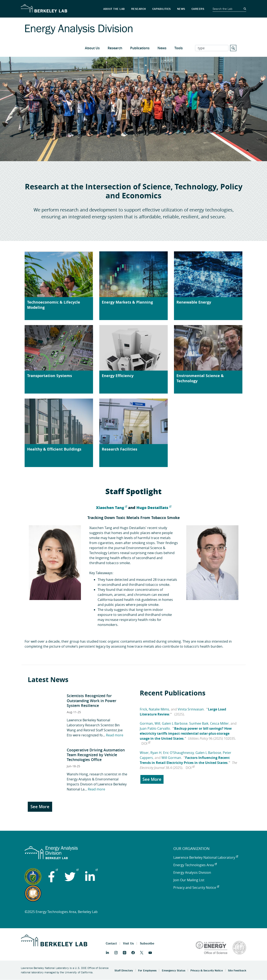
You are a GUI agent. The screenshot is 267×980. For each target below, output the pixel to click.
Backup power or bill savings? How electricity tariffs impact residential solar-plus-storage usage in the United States (186, 733)
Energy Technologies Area (195, 865)
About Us (92, 48)
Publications (140, 48)
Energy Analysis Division (192, 872)
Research (115, 48)
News (162, 48)
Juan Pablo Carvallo (155, 728)
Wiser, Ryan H (151, 753)
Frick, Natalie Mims (154, 709)
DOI (146, 743)
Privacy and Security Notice (196, 888)
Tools (179, 48)
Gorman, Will (150, 723)
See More (40, 807)
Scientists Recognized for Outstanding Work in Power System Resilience (92, 701)
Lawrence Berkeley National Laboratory (206, 857)
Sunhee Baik (199, 723)
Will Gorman (171, 758)
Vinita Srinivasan (191, 709)
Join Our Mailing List (189, 880)
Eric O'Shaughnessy (178, 753)
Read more (115, 735)
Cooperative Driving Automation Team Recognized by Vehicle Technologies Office (96, 755)
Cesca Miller (219, 723)
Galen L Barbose (175, 723)
